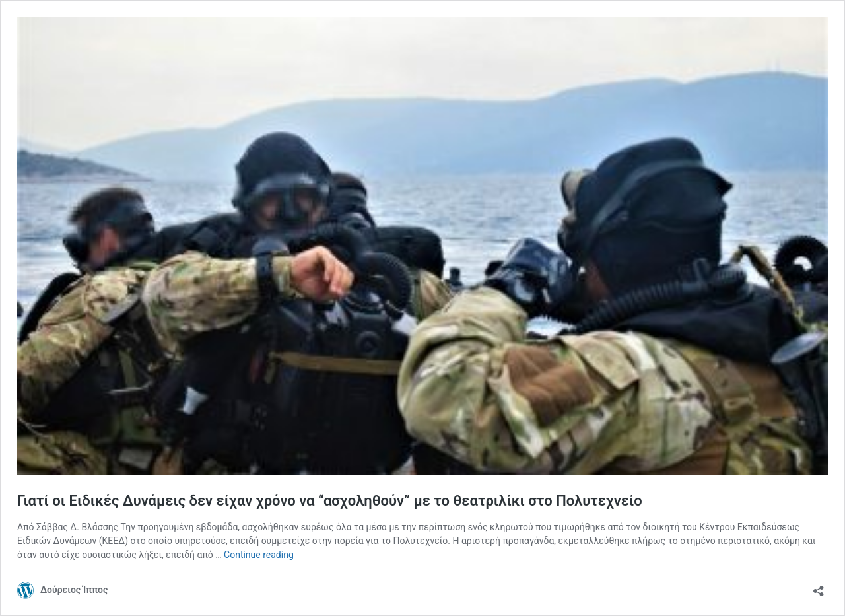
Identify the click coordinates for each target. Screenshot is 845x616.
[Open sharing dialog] (819, 587)
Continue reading (259, 555)
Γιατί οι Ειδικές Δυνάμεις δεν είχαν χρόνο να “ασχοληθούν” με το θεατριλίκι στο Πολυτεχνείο (330, 501)
